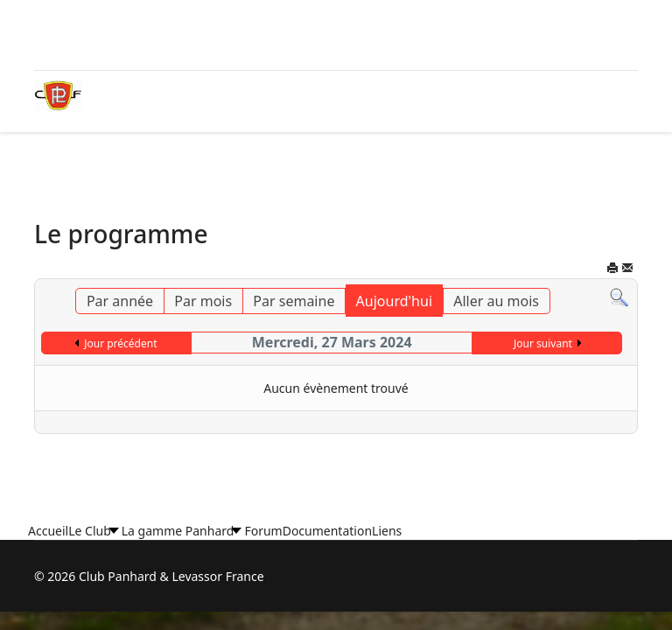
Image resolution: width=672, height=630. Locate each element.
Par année (120, 301)
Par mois (203, 301)
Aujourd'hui (394, 301)
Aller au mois (496, 301)
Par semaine (294, 301)
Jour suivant (543, 343)
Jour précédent (120, 343)
